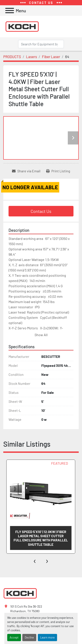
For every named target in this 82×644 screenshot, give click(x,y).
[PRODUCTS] (12, 57)
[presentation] (35, 560)
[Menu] (10, 11)
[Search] (41, 44)
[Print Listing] (58, 171)
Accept (14, 637)
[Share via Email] (26, 171)
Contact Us (41, 211)
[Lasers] (31, 57)
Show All (41, 335)
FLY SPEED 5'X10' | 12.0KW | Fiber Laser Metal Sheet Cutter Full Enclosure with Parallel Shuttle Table (41, 538)
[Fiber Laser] (51, 57)
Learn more (47, 637)
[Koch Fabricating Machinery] (20, 593)
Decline (29, 637)
